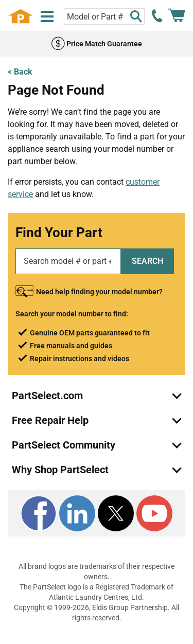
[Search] (136, 16)
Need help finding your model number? (99, 292)
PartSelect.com (47, 396)
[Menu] (47, 17)
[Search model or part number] (104, 16)
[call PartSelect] (157, 16)
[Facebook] (39, 513)
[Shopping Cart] (176, 16)
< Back (20, 72)
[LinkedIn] (77, 513)
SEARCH (147, 261)
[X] (116, 513)
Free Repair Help (50, 420)
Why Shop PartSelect (60, 470)
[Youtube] (154, 513)
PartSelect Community (64, 445)
